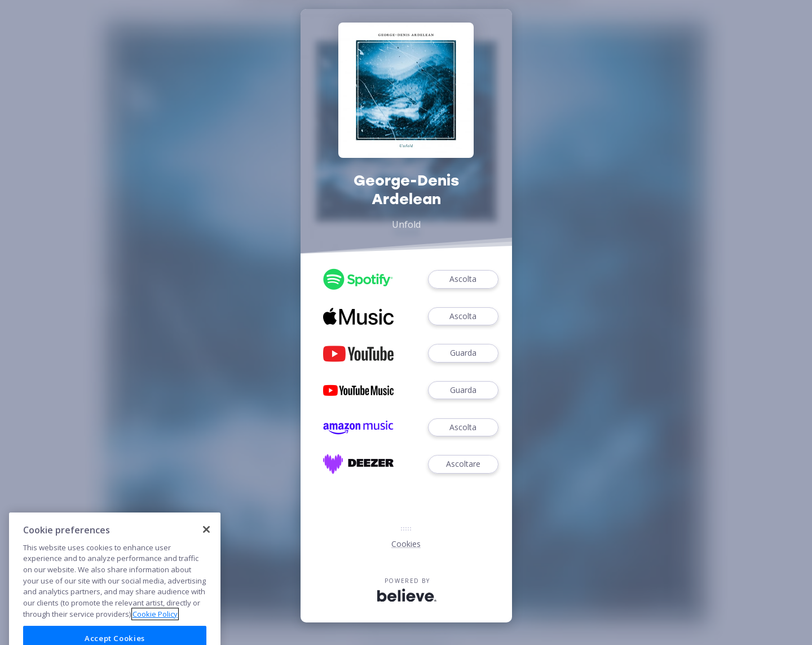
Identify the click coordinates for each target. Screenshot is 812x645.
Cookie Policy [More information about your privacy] (155, 630)
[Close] (206, 545)
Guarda (463, 353)
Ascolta (463, 279)
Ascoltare (463, 464)
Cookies (406, 544)
